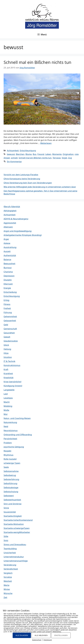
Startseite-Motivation (14, 524)
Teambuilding (10, 549)
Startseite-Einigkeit (13, 516)
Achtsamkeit (13, 150)
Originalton (68, 154)
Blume (29, 154)
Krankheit (8, 373)
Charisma (8, 272)
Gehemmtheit (10, 316)
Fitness (7, 304)
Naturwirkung (10, 422)
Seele (6, 467)
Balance (7, 259)
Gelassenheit (10, 321)
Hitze (6, 353)
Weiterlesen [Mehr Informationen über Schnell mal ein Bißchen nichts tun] (46, 143)
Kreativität (9, 378)
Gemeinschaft (10, 329)
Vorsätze (8, 577)
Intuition (8, 357)
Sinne (6, 508)
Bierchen (20, 154)
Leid (6, 394)
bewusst (11, 154)
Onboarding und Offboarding (18, 435)
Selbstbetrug (10, 475)
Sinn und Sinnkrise (13, 504)
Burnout (8, 268)
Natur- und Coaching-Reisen (17, 418)
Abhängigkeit (10, 211)
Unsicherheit (10, 553)
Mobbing (8, 406)
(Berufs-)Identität (12, 207)
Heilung (7, 349)
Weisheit (8, 581)
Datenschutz (37, 640)
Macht (7, 402)
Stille (6, 536)
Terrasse (57, 158)
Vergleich (8, 573)
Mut (6, 414)
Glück (6, 345)
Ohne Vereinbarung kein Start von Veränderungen (28, 183)
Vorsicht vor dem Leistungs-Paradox (21, 175)
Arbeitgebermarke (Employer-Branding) (23, 235)
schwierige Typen (12, 463)
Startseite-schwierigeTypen (17, 528)
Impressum (48, 640)
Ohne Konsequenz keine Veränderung (22, 179)
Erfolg (6, 300)
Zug (70, 158)
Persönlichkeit (10, 439)
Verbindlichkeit (11, 569)
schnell (14, 158)
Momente (57, 154)
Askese (7, 243)
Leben (48, 154)
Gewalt (7, 337)
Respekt (7, 451)
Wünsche (8, 593)
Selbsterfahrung (11, 479)
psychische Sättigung (14, 447)
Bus (35, 154)
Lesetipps (8, 398)
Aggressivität (10, 223)
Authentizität (10, 255)
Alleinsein (8, 227)
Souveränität (10, 512)
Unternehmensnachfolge (16, 561)
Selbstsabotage (11, 487)
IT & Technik (9, 361)
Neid (6, 426)
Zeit (5, 597)
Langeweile (9, 390)
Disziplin (8, 280)
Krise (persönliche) (12, 382)
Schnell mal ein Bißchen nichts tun (37, 62)
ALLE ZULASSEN (22, 635)
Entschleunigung (28, 150)
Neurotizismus (11, 430)
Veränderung (10, 565)
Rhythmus (8, 455)
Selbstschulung (11, 492)
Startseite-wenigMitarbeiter (17, 532)
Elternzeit (8, 284)
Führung (8, 312)
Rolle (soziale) (10, 459)
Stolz (6, 540)
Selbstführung (10, 483)
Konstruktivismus (12, 365)
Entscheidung (10, 292)
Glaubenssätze (11, 341)
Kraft (6, 369)
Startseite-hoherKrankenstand (18, 520)
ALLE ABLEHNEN (41, 635)
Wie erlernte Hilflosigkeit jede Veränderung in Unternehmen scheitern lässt (40, 187)
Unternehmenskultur (14, 557)
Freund (41, 154)
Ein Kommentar (14, 161)
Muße (6, 410)
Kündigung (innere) (13, 386)
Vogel (64, 158)
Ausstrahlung (10, 247)
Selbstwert (9, 496)
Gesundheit (9, 333)
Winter (7, 589)
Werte (6, 585)
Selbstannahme (11, 471)
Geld (6, 325)
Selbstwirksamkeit (12, 500)
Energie (7, 288)
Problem (8, 443)
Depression (9, 276)
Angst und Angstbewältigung (18, 231)
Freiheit (7, 308)
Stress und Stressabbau (15, 544)
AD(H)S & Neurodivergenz (16, 219)
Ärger (6, 239)
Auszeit (7, 251)
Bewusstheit (9, 264)
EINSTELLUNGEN (61, 635)
